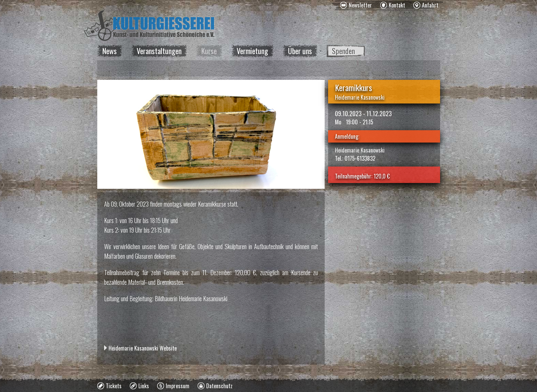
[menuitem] (356, 5)
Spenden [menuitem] (343, 51)
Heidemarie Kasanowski (360, 97)
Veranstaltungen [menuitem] (159, 51)
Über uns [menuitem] (300, 51)
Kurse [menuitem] (209, 51)
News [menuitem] (110, 51)
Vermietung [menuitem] (252, 51)
